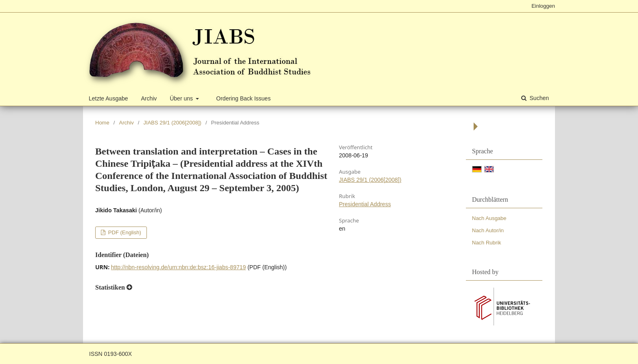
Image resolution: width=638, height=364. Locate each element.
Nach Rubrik (487, 243)
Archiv (149, 98)
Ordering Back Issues (243, 98)
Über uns (182, 98)
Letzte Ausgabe (108, 98)
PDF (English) (124, 232)
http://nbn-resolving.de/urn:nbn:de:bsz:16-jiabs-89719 (179, 267)
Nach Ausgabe (489, 218)
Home (102, 123)
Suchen (539, 98)
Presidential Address (365, 204)
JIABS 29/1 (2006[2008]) (173, 123)
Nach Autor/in (488, 230)
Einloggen (543, 6)
